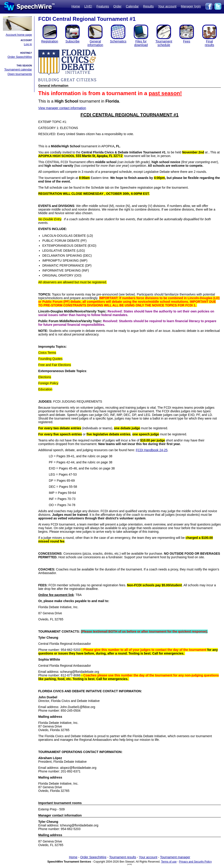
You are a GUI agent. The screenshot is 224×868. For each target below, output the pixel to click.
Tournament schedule (164, 43)
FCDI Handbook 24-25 (152, 450)
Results (149, 6)
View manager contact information (62, 108)
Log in (28, 44)
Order (117, 6)
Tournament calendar (18, 69)
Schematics (118, 41)
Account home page (19, 35)
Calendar (132, 6)
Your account (167, 6)
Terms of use (169, 862)
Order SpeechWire (20, 57)
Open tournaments (20, 74)
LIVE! (88, 6)
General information (95, 43)
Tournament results (123, 857)
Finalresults (209, 43)
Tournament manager (175, 857)
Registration (50, 41)
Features (103, 6)
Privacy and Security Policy (195, 862)
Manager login (191, 6)
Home (76, 6)
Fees (187, 41)
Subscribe (72, 41)
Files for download (141, 43)
